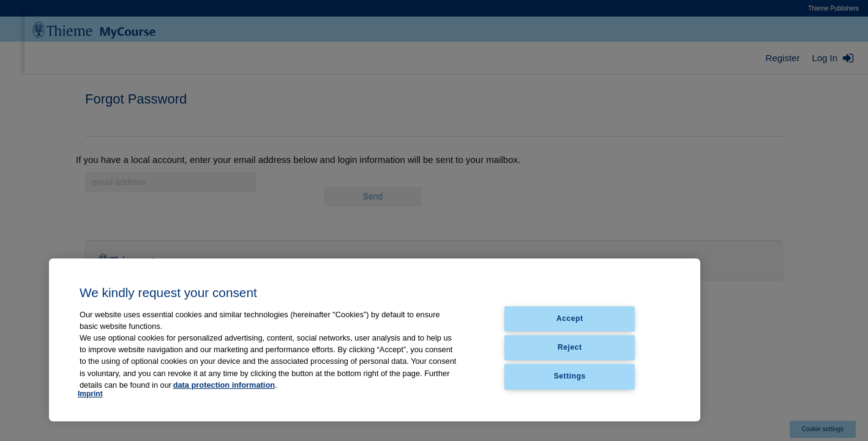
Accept (570, 318)
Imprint (90, 394)
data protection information (224, 385)
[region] (375, 340)
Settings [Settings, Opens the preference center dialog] (570, 377)
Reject (570, 347)
